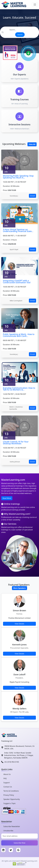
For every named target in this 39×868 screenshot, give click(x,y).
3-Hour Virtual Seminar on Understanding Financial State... (18, 230)
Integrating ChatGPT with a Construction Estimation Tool (17, 282)
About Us (7, 774)
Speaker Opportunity (12, 799)
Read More (7, 498)
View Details (19, 624)
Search (20, 35)
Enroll (32, 196)
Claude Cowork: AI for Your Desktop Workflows (16, 443)
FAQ (5, 778)
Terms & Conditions (11, 791)
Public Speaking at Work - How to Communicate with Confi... (19, 335)
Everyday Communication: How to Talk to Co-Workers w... (19, 389)
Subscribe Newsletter (12, 826)
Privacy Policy (9, 795)
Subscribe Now (20, 843)
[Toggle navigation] (35, 5)
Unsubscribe (8, 831)
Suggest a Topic (10, 803)
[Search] (19, 30)
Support (7, 783)
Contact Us (8, 787)
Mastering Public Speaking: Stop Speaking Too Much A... (18, 177)
